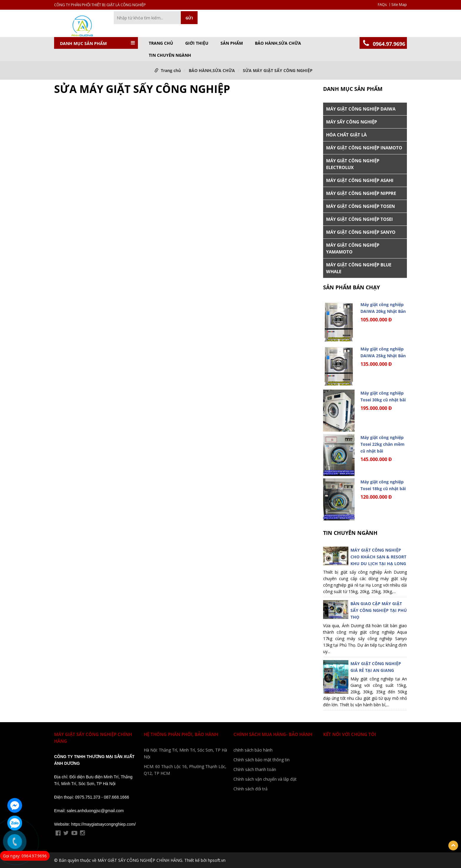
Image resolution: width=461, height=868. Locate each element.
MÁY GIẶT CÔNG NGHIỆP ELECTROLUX (353, 164)
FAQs (382, 5)
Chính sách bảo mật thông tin (262, 760)
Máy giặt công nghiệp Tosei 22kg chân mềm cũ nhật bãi (383, 444)
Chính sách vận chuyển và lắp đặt (265, 779)
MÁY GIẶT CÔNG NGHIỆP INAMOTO (364, 148)
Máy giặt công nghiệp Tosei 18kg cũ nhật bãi (383, 485)
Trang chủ (161, 43)
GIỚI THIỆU (197, 43)
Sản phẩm (232, 43)
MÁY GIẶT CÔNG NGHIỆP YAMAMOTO (353, 248)
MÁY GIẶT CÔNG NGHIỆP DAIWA (361, 109)
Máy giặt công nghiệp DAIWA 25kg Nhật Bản (383, 352)
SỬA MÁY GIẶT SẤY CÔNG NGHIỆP (278, 70)
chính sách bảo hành (253, 750)
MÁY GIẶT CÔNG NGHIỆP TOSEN (360, 206)
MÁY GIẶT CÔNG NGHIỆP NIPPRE (361, 193)
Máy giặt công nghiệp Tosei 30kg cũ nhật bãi (383, 396)
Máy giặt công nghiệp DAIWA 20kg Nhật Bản (383, 308)
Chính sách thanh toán (255, 769)
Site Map (399, 5)
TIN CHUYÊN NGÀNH (170, 55)
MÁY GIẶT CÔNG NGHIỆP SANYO (361, 232)
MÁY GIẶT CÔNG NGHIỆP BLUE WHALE (359, 268)
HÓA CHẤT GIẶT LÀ (346, 135)
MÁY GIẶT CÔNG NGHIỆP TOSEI (359, 219)
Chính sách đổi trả (250, 789)
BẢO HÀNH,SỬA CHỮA (278, 43)
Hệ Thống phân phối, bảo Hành (181, 734)
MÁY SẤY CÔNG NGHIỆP (351, 122)
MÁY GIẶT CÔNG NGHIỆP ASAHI (360, 180)
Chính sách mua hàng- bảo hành (273, 734)
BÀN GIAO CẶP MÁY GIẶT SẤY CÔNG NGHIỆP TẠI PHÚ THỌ (379, 610)
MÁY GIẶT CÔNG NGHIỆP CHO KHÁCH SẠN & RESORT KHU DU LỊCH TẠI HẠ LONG (378, 557)
